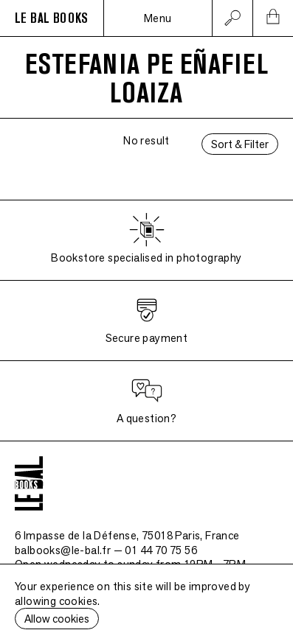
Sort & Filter (240, 144)
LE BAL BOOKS (52, 18)
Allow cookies (57, 619)
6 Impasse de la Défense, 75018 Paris (127, 535)
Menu (158, 18)
